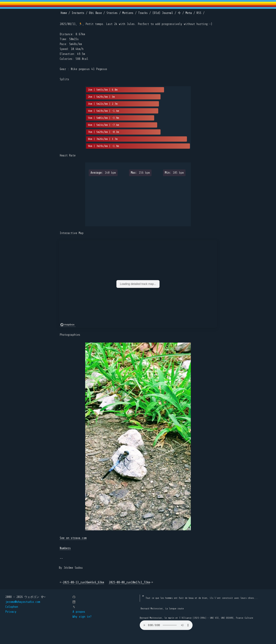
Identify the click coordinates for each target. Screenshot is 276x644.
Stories (112, 13)
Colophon (12, 607)
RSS (199, 13)
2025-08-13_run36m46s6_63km (83, 582)
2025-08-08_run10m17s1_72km (129, 582)
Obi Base (95, 13)
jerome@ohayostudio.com (23, 602)
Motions (128, 13)
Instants (78, 13)
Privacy (11, 612)
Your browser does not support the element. (166, 625)
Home (64, 13)
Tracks (143, 13)
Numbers (65, 548)
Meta (189, 13)
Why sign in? (82, 617)
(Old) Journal (163, 13)
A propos (79, 612)
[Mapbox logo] (68, 325)
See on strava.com (73, 538)
